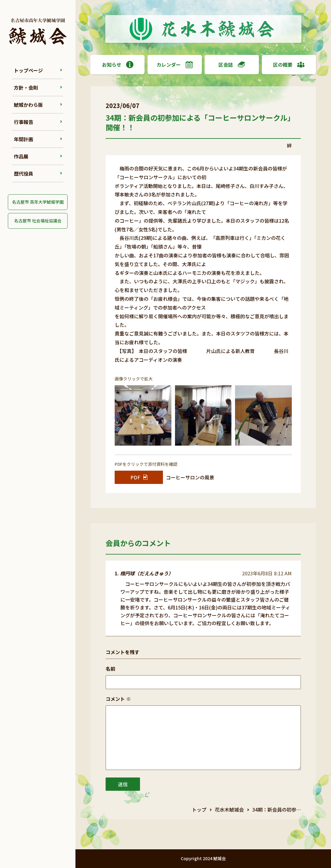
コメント (118, 699)
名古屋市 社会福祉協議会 (38, 221)
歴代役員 (24, 173)
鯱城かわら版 (28, 105)
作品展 (21, 156)
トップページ (28, 70)
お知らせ (118, 65)
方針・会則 (26, 87)
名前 (110, 669)
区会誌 (232, 65)
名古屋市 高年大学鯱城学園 (38, 202)
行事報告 (24, 122)
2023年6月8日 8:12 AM (267, 573)
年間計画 (24, 139)
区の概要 (289, 65)
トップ (199, 809)
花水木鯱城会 (229, 809)
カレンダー (175, 65)
